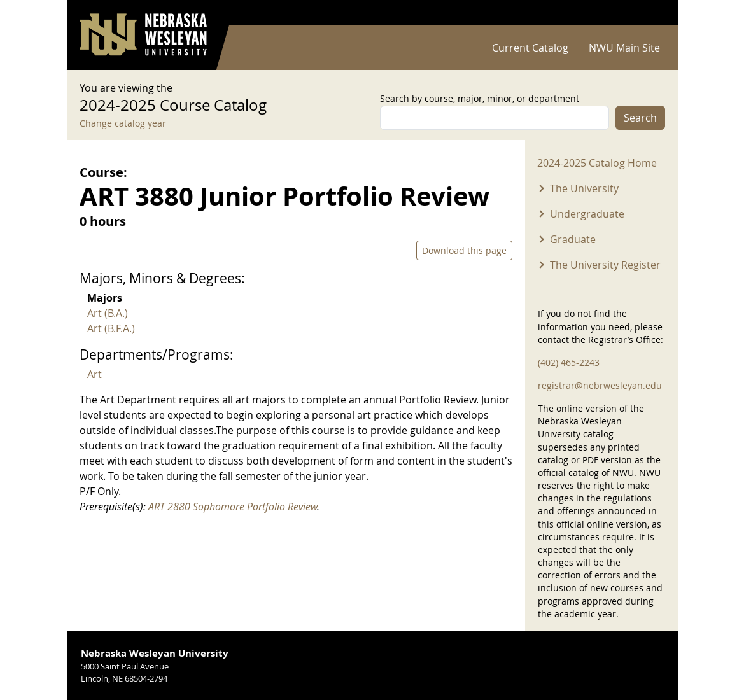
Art (95, 374)
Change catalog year (123, 123)
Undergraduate (587, 214)
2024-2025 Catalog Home (597, 163)
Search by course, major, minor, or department (480, 98)
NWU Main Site (624, 48)
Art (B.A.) (108, 313)
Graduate (573, 239)
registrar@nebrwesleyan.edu (600, 385)
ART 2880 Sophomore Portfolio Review (233, 507)
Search (640, 118)
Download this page (464, 250)
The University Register (605, 265)
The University (584, 188)
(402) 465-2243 (569, 362)
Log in (649, 13)
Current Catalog (530, 48)
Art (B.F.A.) (111, 328)
